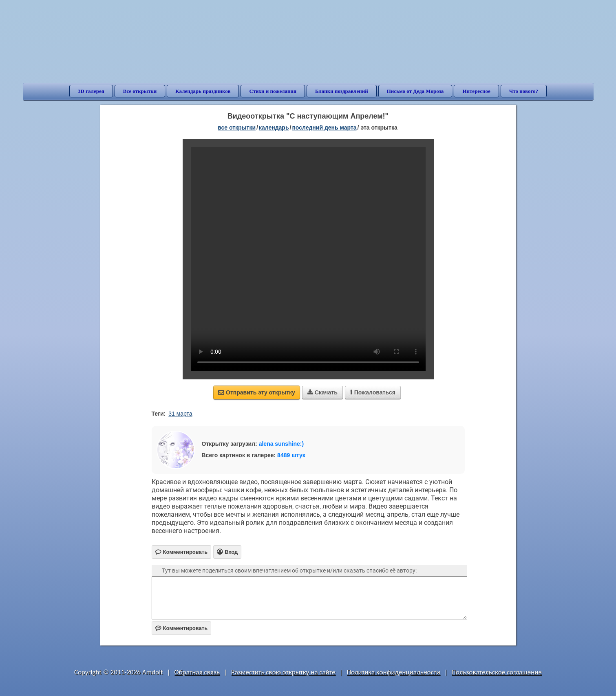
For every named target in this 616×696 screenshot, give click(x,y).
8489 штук (291, 455)
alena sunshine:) (281, 444)
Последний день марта (324, 128)
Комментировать (182, 628)
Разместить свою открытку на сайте (283, 672)
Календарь (274, 128)
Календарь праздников (203, 91)
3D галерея (91, 91)
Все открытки (140, 91)
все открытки (237, 128)
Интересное (476, 91)
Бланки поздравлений (342, 91)
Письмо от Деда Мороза (415, 91)
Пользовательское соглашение (497, 672)
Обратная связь (197, 672)
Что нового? (524, 91)
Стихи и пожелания (273, 91)
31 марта (180, 414)
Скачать (322, 392)
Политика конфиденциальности (394, 672)
